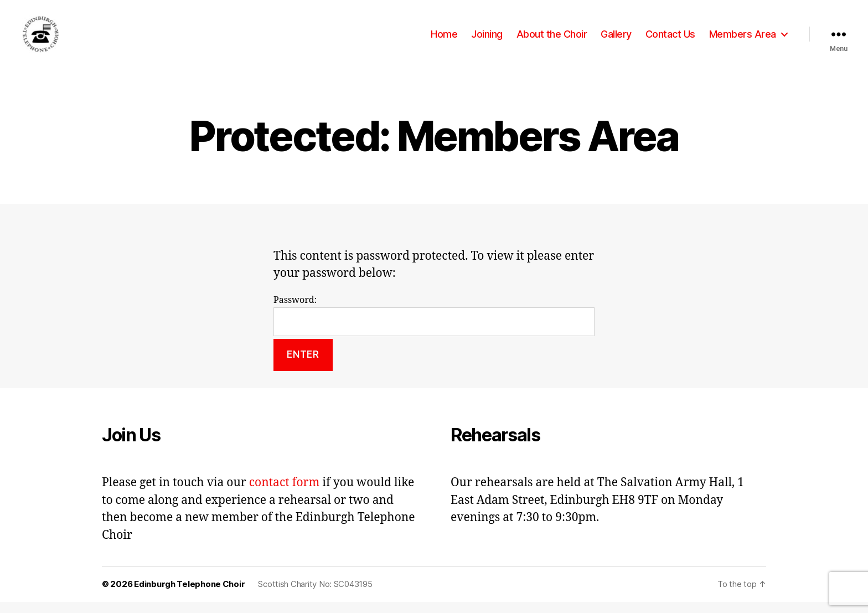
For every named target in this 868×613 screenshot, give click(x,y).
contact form (285, 494)
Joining (487, 40)
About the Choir (552, 40)
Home (444, 40)
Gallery (616, 40)
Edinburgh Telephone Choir (189, 596)
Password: (434, 326)
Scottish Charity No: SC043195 (315, 596)
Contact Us (670, 40)
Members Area (743, 40)
